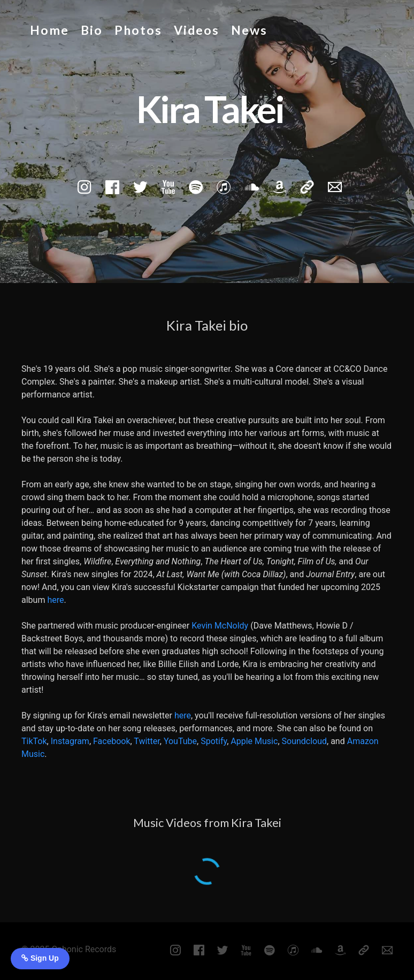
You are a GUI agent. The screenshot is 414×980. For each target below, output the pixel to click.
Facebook (112, 741)
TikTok (34, 741)
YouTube (180, 741)
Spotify (214, 741)
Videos (197, 30)
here (55, 600)
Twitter (147, 741)
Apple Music (254, 741)
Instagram (70, 741)
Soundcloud (305, 741)
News (249, 30)
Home (49, 30)
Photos (138, 30)
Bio (92, 30)
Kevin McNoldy (220, 626)
